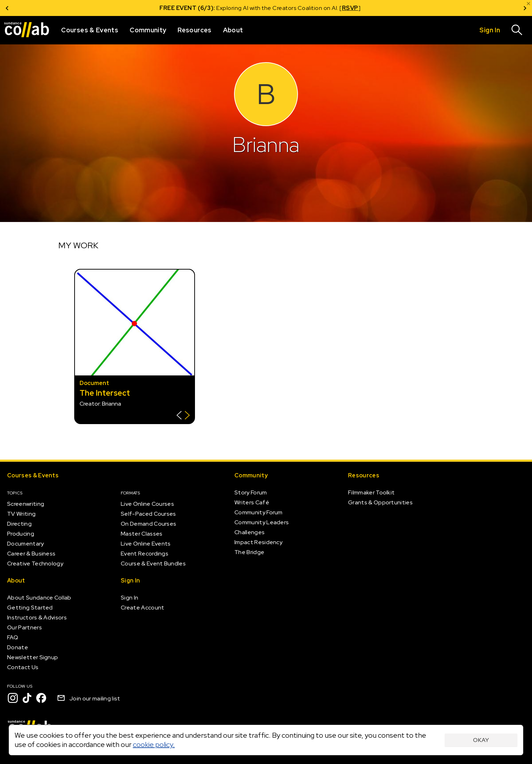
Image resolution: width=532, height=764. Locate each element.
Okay (481, 740)
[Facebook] (41, 698)
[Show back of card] (183, 416)
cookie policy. (154, 744)
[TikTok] (27, 698)
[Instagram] (13, 698)
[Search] (517, 30)
